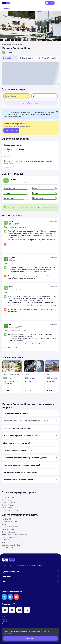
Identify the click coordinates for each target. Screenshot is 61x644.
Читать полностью (12, 249)
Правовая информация (9, 624)
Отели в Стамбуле (8, 502)
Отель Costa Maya (8, 532)
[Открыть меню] (58, 3)
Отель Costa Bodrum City (11, 522)
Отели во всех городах (10, 510)
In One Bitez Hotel (8, 529)
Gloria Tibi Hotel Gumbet (10, 537)
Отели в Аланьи (8, 505)
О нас (4, 617)
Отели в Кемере (8, 508)
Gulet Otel (5, 542)
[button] (4, 597)
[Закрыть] (57, 112)
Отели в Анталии (8, 497)
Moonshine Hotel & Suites (11, 545)
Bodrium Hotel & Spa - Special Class (14, 535)
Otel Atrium (6, 540)
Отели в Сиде (7, 500)
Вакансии (5, 619)
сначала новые (18, 215)
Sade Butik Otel (7, 548)
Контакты (5, 621)
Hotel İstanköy (7, 519)
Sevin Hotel (6, 524)
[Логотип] (6, 3)
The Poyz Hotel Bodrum (10, 527)
